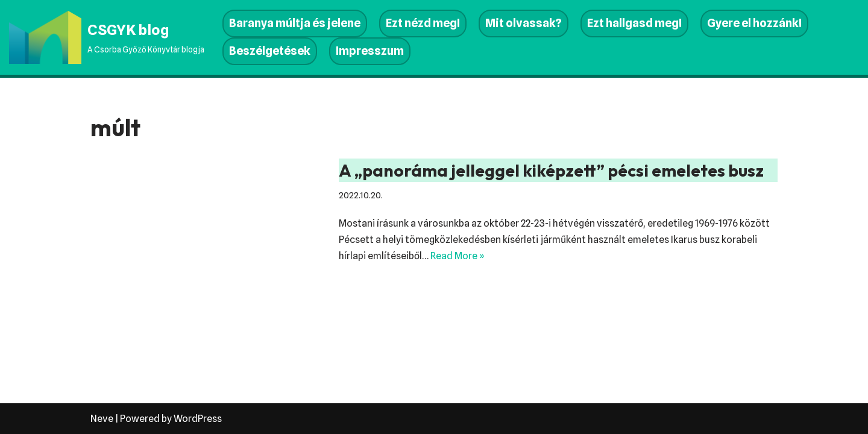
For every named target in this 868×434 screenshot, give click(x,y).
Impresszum (370, 51)
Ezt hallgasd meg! (634, 23)
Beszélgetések (270, 51)
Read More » (458, 256)
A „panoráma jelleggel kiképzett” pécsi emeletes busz (551, 170)
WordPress (198, 419)
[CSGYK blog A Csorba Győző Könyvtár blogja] (107, 37)
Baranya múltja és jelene (295, 23)
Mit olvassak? (524, 23)
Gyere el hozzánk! (754, 23)
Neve (102, 419)
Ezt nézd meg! (423, 23)
